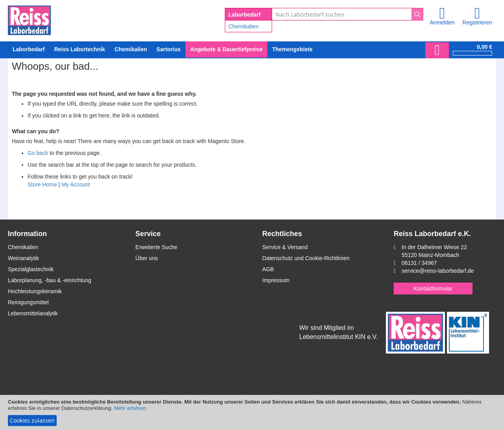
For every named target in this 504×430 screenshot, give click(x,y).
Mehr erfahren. (131, 408)
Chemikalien (244, 26)
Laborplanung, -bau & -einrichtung (50, 280)
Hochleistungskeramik (35, 291)
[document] (252, 412)
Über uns (147, 258)
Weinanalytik (23, 258)
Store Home (42, 184)
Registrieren (477, 22)
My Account (76, 184)
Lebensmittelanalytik (33, 313)
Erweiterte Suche (157, 247)
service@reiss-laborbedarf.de (438, 271)
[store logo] (29, 19)
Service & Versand (285, 247)
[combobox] (347, 14)
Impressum (276, 280)
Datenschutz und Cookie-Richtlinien (306, 258)
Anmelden (442, 22)
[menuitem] (131, 49)
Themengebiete (292, 49)
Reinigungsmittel (28, 302)
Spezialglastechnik (31, 269)
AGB (268, 269)
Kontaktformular (433, 289)
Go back (38, 153)
